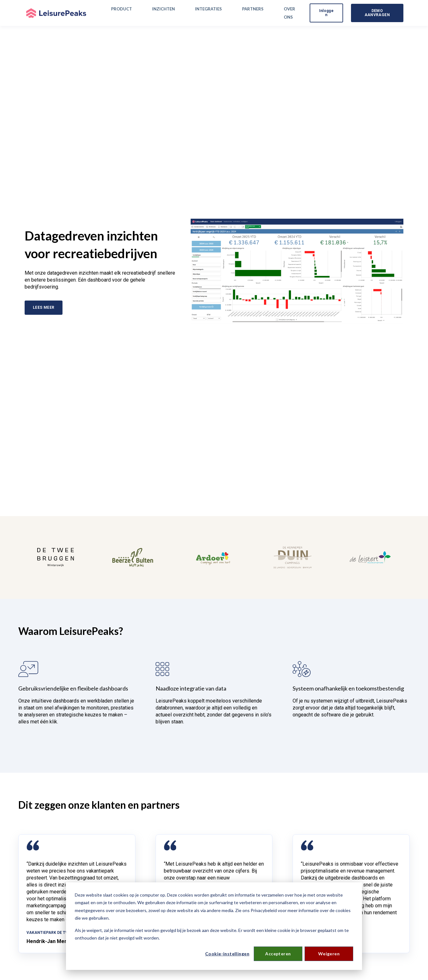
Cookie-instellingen (227, 954)
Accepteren (278, 954)
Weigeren (329, 954)
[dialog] (214, 926)
